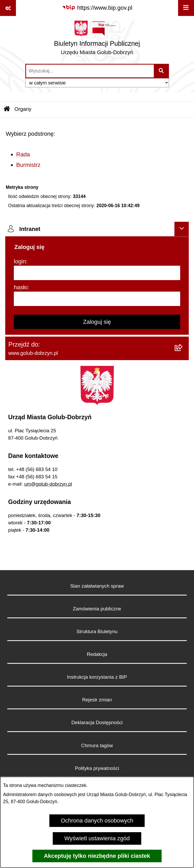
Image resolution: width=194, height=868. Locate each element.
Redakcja (97, 654)
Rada (23, 154)
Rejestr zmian (97, 700)
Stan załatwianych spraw (97, 586)
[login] (97, 273)
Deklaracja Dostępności (97, 722)
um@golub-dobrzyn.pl (48, 484)
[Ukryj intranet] (182, 229)
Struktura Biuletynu (97, 631)
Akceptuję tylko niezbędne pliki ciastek (97, 856)
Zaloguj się (97, 322)
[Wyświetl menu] (186, 8)
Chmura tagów (97, 745)
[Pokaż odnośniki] (8, 8)
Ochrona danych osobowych (97, 821)
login (20, 261)
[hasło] (97, 299)
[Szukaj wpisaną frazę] (162, 71)
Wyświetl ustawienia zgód (97, 838)
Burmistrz (28, 165)
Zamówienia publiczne (97, 609)
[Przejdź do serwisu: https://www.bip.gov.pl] (97, 8)
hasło (21, 287)
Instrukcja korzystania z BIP (97, 677)
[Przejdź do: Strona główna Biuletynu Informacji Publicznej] (7, 110)
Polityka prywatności (97, 768)
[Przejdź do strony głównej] (97, 40)
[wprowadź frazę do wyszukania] (90, 71)
